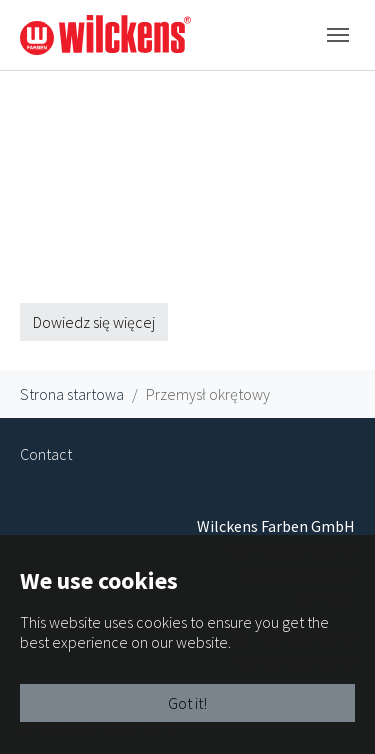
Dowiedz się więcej (94, 322)
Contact (46, 454)
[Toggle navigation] (338, 35)
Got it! (187, 703)
